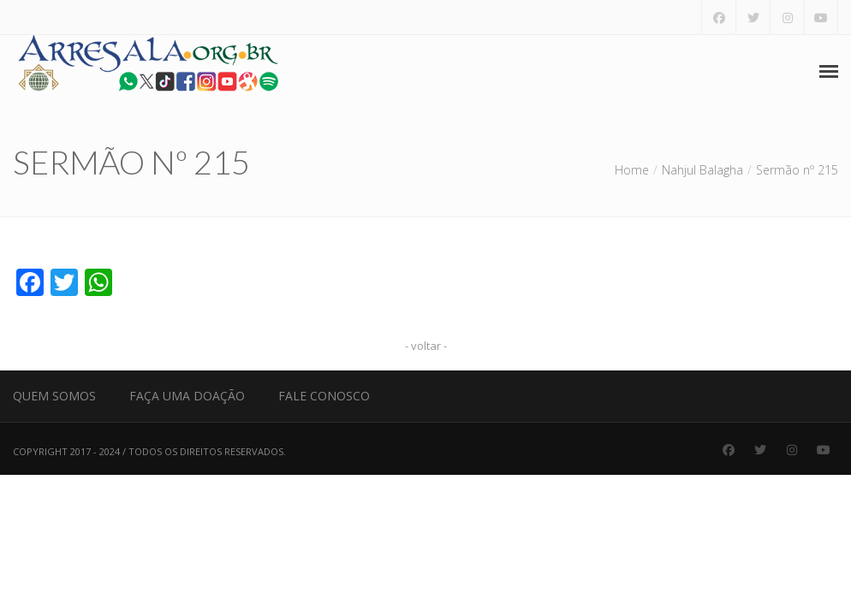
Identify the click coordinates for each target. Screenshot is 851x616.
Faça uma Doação (187, 396)
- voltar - (426, 346)
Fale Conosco (324, 396)
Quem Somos (54, 396)
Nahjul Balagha (702, 170)
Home (632, 170)
